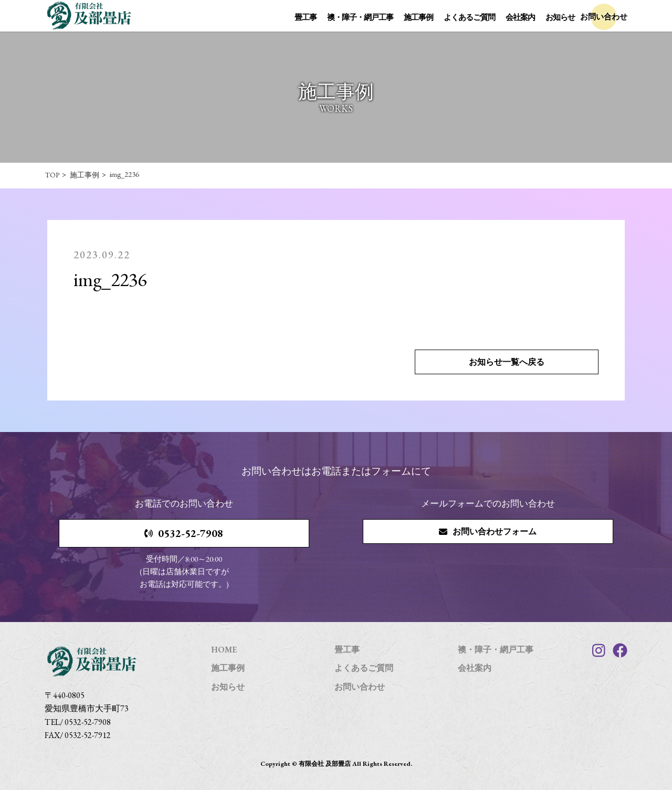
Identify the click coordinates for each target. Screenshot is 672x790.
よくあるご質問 (469, 17)
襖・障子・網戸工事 (360, 17)
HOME (224, 650)
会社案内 (520, 17)
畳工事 (306, 17)
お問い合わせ (360, 687)
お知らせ (560, 17)
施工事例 (418, 17)
